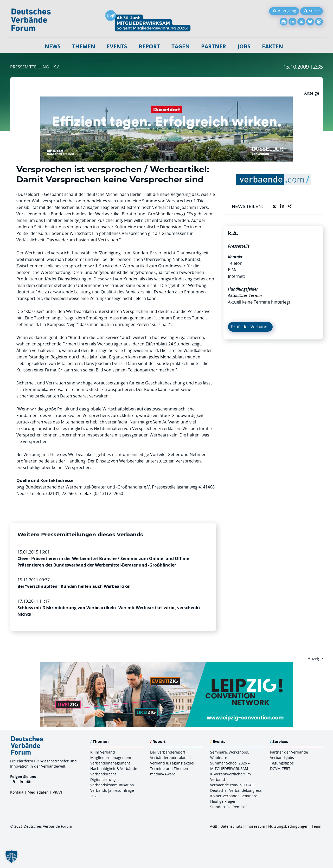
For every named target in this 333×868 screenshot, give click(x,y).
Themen (84, 46)
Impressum (255, 826)
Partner (214, 46)
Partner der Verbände (289, 752)
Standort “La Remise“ (228, 807)
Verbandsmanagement (110, 763)
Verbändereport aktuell (170, 758)
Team (316, 826)
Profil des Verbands (250, 327)
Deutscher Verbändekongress (236, 790)
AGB (214, 826)
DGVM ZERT (280, 769)
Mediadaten (38, 792)
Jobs (244, 46)
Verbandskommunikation (112, 785)
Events (117, 46)
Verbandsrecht (103, 774)
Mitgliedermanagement (111, 758)
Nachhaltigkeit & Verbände (114, 769)
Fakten (273, 46)
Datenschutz (231, 826)
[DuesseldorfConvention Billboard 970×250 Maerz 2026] (166, 100)
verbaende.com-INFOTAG (232, 785)
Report (149, 46)
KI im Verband (103, 752)
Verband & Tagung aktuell (173, 763)
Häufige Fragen (223, 801)
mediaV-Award (163, 774)
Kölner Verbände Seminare (234, 796)
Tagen (181, 46)
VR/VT (58, 792)
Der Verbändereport (168, 752)
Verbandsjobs (282, 758)
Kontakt (17, 792)
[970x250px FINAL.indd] (166, 665)
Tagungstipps (282, 763)
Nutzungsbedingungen (288, 826)
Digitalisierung (103, 779)
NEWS (53, 46)
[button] (11, 857)
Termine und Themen (169, 769)
